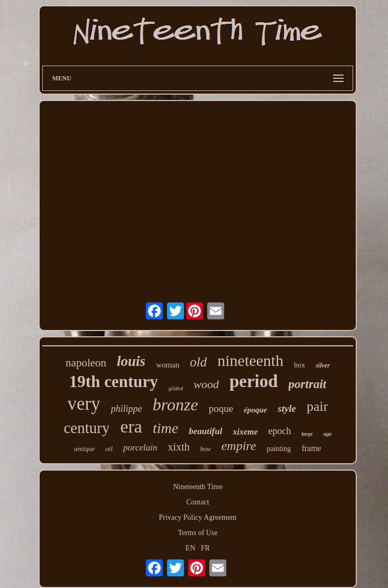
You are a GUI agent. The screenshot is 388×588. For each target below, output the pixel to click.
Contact (198, 502)
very (84, 404)
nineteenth (250, 360)
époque (255, 410)
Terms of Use (197, 533)
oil (109, 449)
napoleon (86, 363)
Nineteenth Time (198, 487)
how (206, 449)
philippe (127, 409)
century (86, 428)
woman (168, 365)
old (198, 362)
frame (311, 448)
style (287, 408)
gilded (176, 388)
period (254, 381)
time (165, 428)
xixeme (245, 432)
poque (221, 408)
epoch (280, 431)
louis (131, 361)
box (299, 365)
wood (206, 384)
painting (279, 449)
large (307, 434)
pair (317, 406)
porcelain (140, 448)
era (131, 426)
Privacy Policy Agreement (198, 517)
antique (84, 449)
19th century (114, 382)
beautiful (205, 431)
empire (239, 446)
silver (323, 365)
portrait (308, 384)
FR (205, 548)
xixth (179, 447)
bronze (175, 405)
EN (191, 548)
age (328, 434)
